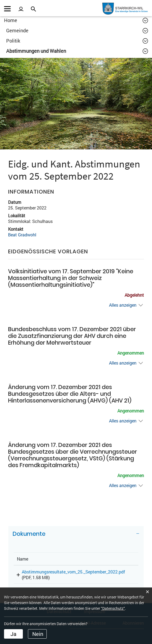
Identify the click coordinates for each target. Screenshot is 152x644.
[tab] (76, 536)
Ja (13, 634)
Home (11, 20)
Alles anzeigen (123, 305)
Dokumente (29, 534)
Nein (38, 634)
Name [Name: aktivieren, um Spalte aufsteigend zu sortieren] (23, 559)
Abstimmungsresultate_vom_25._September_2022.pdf (73, 572)
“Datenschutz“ (113, 608)
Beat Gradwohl (22, 235)
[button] (77, 30)
